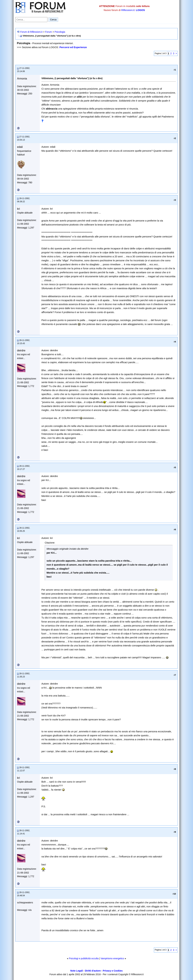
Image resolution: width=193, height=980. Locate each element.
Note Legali (77, 971)
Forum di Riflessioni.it (31, 32)
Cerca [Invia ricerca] (53, 20)
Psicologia (60, 32)
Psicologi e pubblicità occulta (84, 958)
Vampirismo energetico (112, 958)
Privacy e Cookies (113, 971)
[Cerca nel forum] (31, 20)
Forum (48, 32)
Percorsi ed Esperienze (73, 47)
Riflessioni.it (128, 10)
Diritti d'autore (93, 971)
